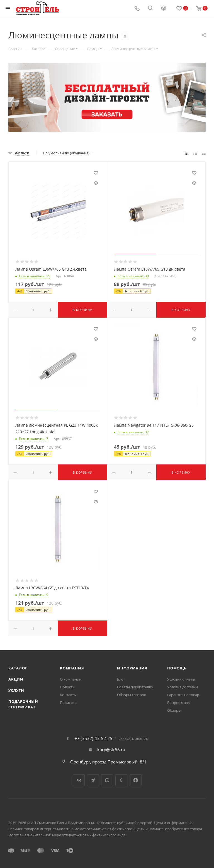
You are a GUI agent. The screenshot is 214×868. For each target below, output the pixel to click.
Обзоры (174, 710)
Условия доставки (183, 687)
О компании (71, 679)
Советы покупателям (135, 687)
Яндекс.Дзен (136, 780)
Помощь (177, 668)
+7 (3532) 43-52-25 (93, 738)
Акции (16, 679)
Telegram (93, 780)
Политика (68, 703)
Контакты (68, 695)
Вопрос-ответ (179, 703)
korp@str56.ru (111, 750)
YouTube (107, 780)
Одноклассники (121, 780)
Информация (132, 668)
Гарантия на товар (183, 695)
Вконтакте (79, 780)
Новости (67, 687)
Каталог (18, 668)
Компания (72, 668)
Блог (121, 679)
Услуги (16, 690)
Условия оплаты (181, 679)
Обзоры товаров (132, 695)
